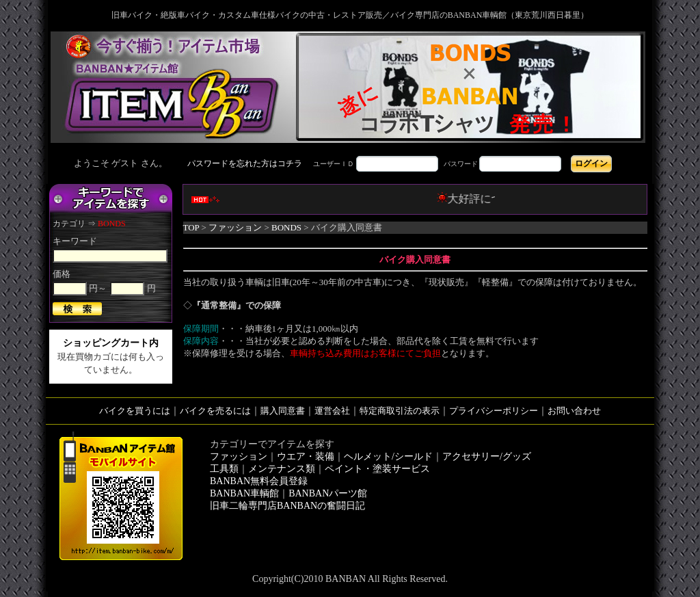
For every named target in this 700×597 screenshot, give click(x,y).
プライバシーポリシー (494, 411)
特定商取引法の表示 (400, 411)
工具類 (224, 469)
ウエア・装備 (306, 456)
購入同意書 (283, 411)
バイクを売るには (215, 411)
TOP (191, 227)
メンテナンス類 (282, 469)
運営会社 (332, 411)
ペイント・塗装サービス (377, 469)
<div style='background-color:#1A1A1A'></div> (350, 163)
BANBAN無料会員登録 (259, 481)
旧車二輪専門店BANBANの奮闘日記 (287, 506)
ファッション (235, 227)
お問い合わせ (574, 411)
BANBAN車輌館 (244, 493)
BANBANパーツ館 (328, 493)
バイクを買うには (135, 411)
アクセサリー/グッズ (487, 456)
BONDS (286, 227)
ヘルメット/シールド (388, 456)
